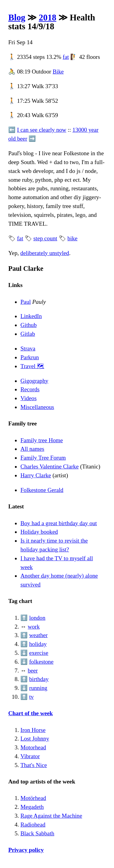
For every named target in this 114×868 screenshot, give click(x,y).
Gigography (34, 381)
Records (30, 389)
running (38, 688)
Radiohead (33, 825)
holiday (38, 644)
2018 (48, 17)
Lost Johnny (35, 739)
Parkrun (30, 357)
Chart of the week (31, 713)
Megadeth (32, 807)
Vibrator (30, 756)
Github (28, 325)
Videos (28, 398)
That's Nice (34, 765)
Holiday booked (39, 532)
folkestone (41, 662)
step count (45, 238)
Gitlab (28, 334)
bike (73, 238)
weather (38, 635)
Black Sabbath (37, 833)
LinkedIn (31, 316)
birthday (39, 679)
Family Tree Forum (43, 458)
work (34, 627)
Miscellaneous (37, 407)
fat (66, 57)
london (37, 618)
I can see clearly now (42, 130)
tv (31, 697)
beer (33, 671)
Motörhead (33, 798)
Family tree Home (42, 440)
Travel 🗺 (32, 366)
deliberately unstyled (45, 253)
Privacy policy (26, 850)
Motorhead (33, 747)
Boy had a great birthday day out (59, 523)
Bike (58, 72)
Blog (17, 17)
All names (32, 449)
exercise (39, 653)
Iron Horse (33, 730)
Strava (28, 348)
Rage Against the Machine (51, 816)
